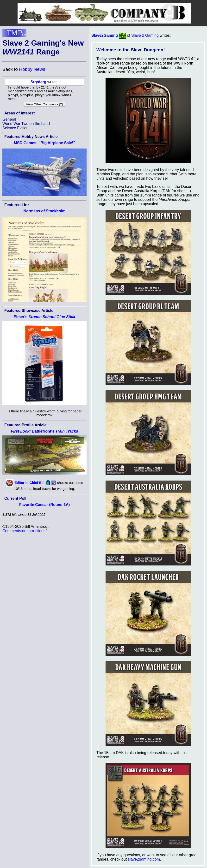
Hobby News (32, 69)
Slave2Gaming (105, 35)
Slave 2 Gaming (145, 35)
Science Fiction (16, 128)
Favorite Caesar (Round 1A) (45, 505)
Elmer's (44, 317)
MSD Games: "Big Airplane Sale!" (45, 143)
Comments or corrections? (25, 531)
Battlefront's (44, 431)
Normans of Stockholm (44, 211)
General (9, 119)
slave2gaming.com (144, 859)
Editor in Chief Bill (29, 482)
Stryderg (38, 82)
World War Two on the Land (26, 124)
